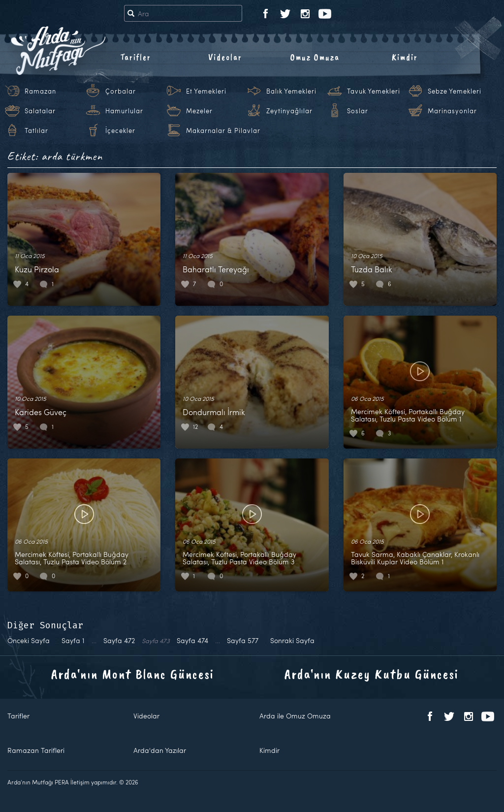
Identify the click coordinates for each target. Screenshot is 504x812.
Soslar (358, 111)
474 (192, 640)
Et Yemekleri (206, 91)
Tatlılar (36, 130)
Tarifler (136, 57)
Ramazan (40, 91)
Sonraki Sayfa (292, 640)
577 (243, 640)
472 (119, 640)
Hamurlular (124, 111)
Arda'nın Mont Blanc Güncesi (133, 674)
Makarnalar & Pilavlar (223, 130)
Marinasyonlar (452, 111)
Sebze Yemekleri (455, 91)
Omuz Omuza (315, 57)
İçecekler (120, 130)
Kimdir (405, 57)
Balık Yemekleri (291, 91)
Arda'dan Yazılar (160, 750)
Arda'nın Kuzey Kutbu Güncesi (372, 674)
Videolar (225, 57)
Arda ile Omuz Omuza (295, 716)
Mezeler (199, 111)
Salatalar (40, 111)
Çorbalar (121, 91)
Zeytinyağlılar (289, 111)
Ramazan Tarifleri (36, 750)
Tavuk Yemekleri (374, 91)
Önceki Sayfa (29, 640)
